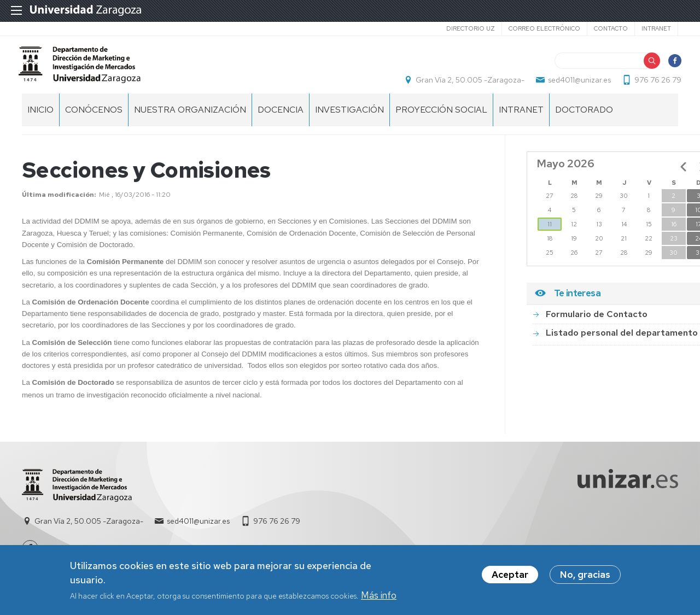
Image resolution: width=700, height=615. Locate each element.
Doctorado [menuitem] (584, 121)
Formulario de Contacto (597, 325)
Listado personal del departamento (622, 344)
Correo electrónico (544, 28)
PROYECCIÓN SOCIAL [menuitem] (441, 121)
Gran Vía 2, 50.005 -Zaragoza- (467, 85)
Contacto (611, 28)
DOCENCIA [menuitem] (281, 121)
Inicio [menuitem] (40, 121)
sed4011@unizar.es (576, 85)
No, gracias (585, 575)
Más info (379, 595)
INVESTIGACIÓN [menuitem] (349, 121)
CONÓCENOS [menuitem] (94, 121)
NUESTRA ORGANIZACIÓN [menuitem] (190, 121)
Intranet (656, 28)
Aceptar (510, 575)
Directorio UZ (471, 28)
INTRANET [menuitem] (521, 121)
